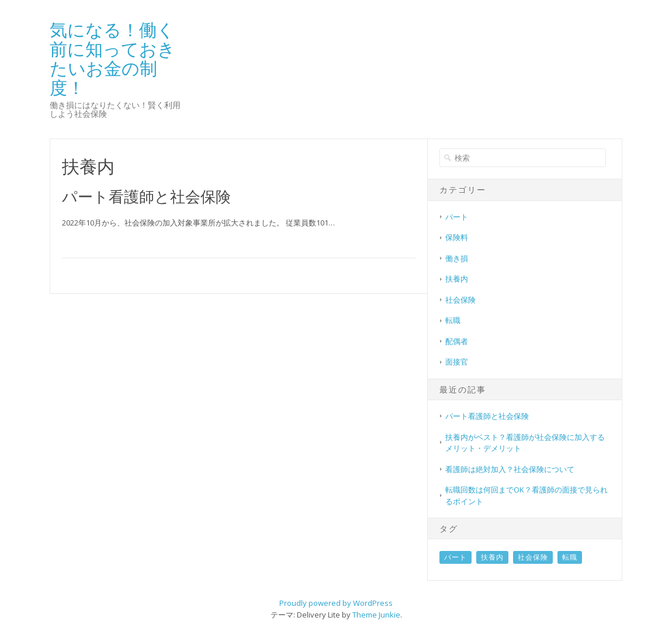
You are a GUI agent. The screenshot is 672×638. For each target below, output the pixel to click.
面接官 (457, 362)
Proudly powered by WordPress (336, 603)
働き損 (457, 258)
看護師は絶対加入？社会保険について (510, 469)
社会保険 (460, 300)
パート (457, 217)
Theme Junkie (376, 615)
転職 (453, 320)
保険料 (457, 237)
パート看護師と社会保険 (146, 196)
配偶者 (457, 341)
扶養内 (457, 279)
